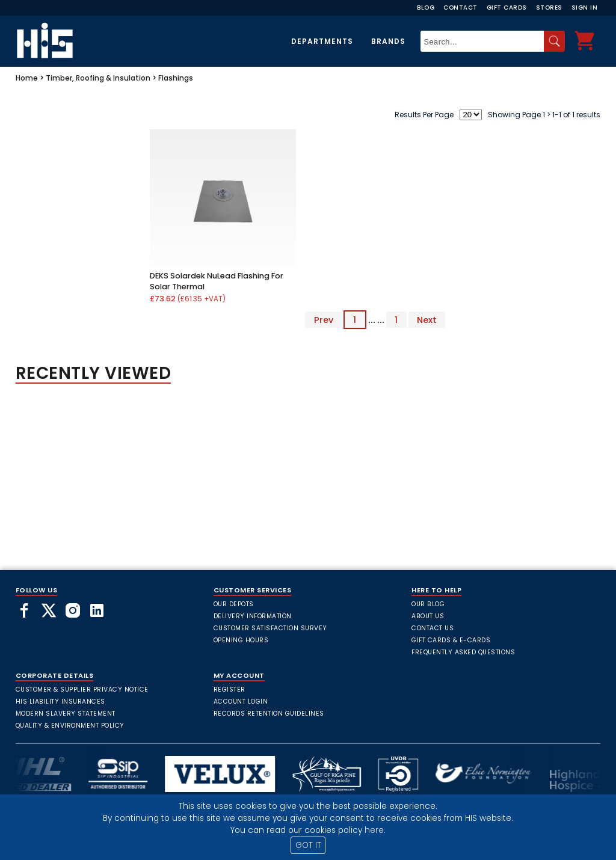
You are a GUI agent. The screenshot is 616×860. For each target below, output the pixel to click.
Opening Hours (241, 640)
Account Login (241, 702)
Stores (549, 8)
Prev (324, 320)
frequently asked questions (463, 652)
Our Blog (428, 604)
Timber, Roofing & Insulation (98, 78)
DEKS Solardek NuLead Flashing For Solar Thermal (217, 281)
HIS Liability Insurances (60, 702)
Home (27, 78)
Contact (460, 8)
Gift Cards (507, 8)
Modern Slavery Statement (66, 714)
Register (229, 690)
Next (427, 320)
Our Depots (234, 604)
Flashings (176, 78)
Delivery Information (253, 616)
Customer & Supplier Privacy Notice (82, 690)
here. (375, 830)
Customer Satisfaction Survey (270, 628)
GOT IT (308, 845)
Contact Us (433, 628)
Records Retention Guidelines (269, 714)
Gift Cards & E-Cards (451, 640)
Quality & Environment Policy (70, 726)
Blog (426, 8)
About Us (428, 616)
